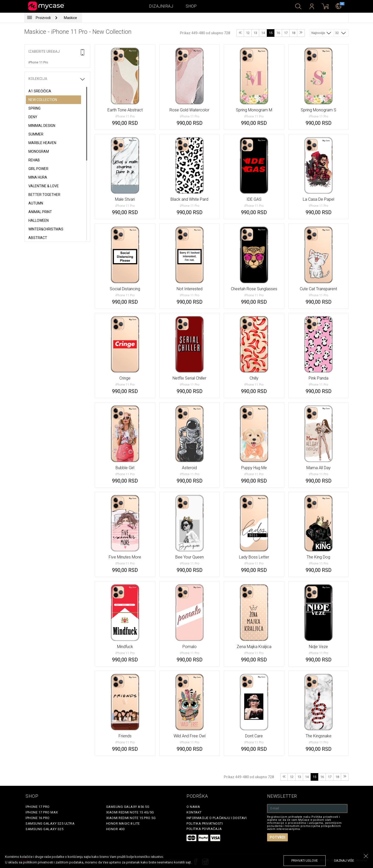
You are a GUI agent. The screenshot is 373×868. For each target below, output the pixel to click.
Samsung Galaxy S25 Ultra (50, 823)
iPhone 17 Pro (38, 807)
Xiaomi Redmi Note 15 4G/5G (130, 812)
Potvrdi (277, 837)
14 (263, 33)
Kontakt (194, 812)
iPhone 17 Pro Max (42, 812)
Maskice (70, 18)
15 (271, 33)
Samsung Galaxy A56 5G (128, 807)
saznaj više (344, 861)
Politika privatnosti (205, 823)
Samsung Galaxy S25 (44, 829)
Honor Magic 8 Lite (123, 823)
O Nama (193, 807)
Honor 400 (115, 829)
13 (255, 33)
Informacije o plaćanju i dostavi (217, 818)
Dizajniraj (161, 6)
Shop (191, 6)
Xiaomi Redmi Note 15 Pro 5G (131, 818)
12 (248, 33)
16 (278, 33)
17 (286, 33)
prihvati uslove (305, 861)
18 (293, 33)
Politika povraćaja (204, 829)
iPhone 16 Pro (38, 818)
